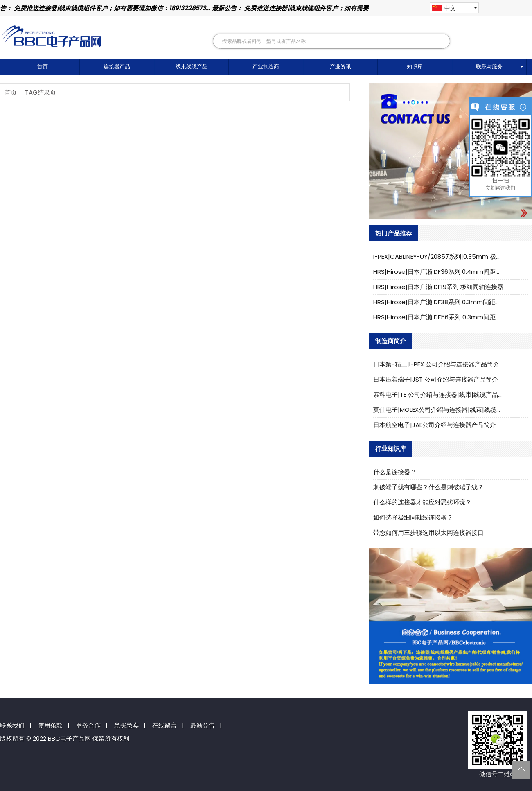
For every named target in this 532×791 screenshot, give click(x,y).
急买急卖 (126, 725)
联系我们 (12, 725)
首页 (43, 67)
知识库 (415, 67)
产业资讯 (340, 67)
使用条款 (50, 725)
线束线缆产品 (192, 67)
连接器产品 (117, 67)
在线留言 (165, 725)
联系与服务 (489, 67)
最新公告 (203, 725)
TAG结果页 (41, 92)
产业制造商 (266, 67)
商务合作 (88, 725)
